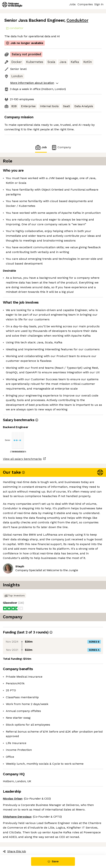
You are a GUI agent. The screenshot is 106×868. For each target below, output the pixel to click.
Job (41, 147)
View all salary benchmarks (22, 459)
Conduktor (77, 20)
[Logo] (12, 5)
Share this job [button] (14, 851)
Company (61, 147)
